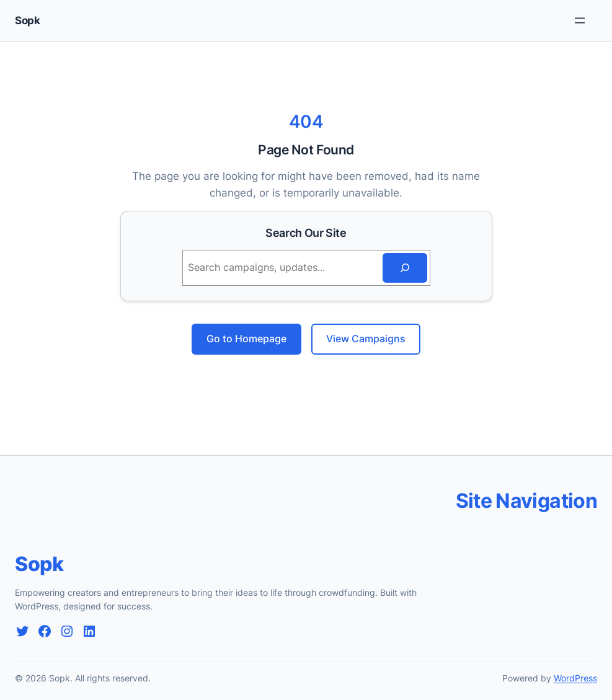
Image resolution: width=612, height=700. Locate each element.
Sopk (27, 20)
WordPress (575, 678)
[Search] (405, 268)
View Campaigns (366, 339)
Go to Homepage (246, 339)
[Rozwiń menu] (580, 20)
